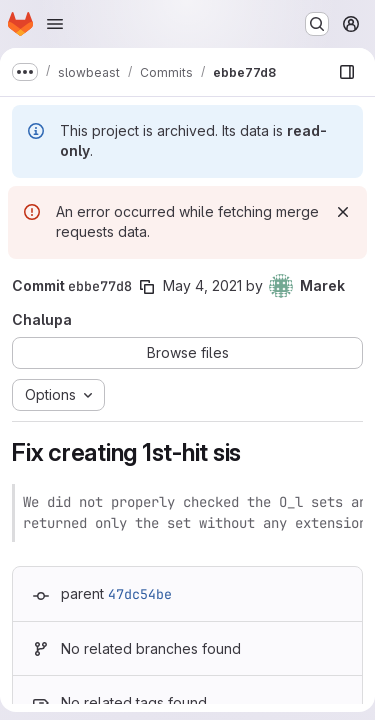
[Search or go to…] (317, 24)
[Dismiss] (343, 212)
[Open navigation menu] (55, 24)
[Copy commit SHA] (147, 287)
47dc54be (140, 594)
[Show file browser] (347, 72)
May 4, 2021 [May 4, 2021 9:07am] (202, 285)
